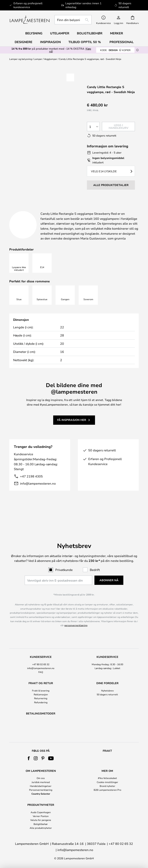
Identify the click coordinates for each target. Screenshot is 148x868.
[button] (70, 77)
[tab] (35, 210)
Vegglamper (51, 59)
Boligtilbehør (41, 824)
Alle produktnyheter (41, 828)
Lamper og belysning (21, 59)
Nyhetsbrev (107, 680)
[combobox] (73, 20)
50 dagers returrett (107, 685)
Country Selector (41, 794)
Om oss (41, 778)
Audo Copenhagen (41, 812)
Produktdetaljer (89, 209)
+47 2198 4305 (31, 486)
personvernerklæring (76, 615)
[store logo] (30, 20)
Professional (122, 42)
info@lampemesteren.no (38, 493)
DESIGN (115, 50)
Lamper (38, 59)
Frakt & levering (41, 680)
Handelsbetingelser (41, 786)
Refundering (41, 692)
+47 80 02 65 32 (41, 654)
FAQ (41, 662)
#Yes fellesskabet (107, 778)
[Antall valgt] (93, 127)
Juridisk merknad (41, 782)
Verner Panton (41, 816)
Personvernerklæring (41, 790)
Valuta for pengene (41, 820)
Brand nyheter (107, 786)
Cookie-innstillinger (107, 782)
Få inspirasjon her (72, 430)
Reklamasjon (41, 685)
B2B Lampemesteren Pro (107, 790)
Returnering (41, 688)
